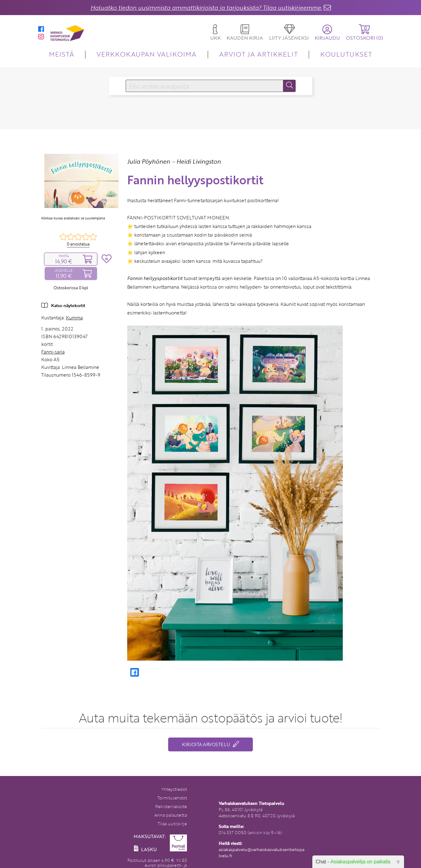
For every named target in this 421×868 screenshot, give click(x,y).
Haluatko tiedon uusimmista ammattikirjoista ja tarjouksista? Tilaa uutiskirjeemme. (206, 8)
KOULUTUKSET (346, 54)
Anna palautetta (171, 815)
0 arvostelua (78, 244)
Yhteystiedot (174, 789)
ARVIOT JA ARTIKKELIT (259, 54)
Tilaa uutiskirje (172, 824)
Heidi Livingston (199, 161)
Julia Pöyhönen (149, 161)
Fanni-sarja (53, 352)
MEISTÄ (61, 54)
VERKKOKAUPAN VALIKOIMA (147, 54)
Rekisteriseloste (171, 806)
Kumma (74, 318)
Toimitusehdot (172, 798)
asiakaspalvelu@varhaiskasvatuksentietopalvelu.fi (261, 852)
